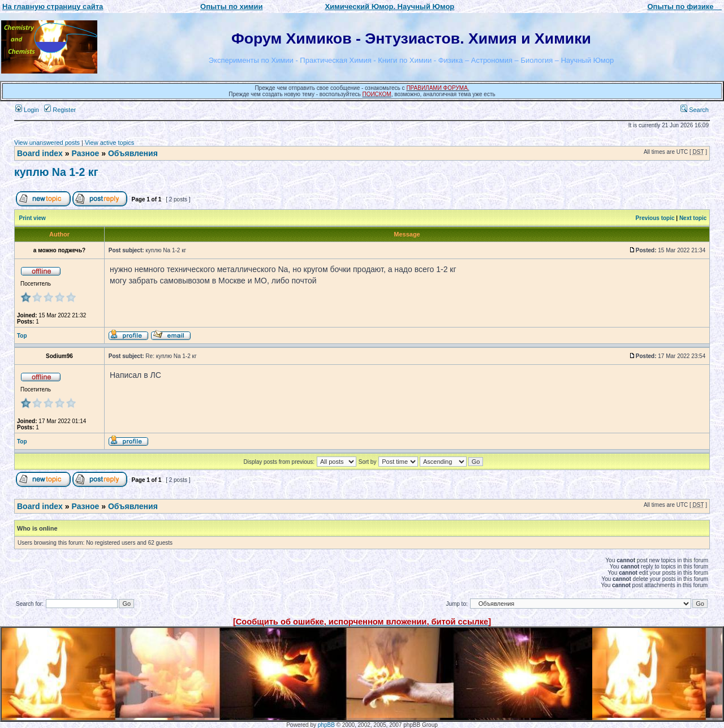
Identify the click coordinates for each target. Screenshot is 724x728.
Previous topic (655, 218)
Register (60, 110)
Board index (40, 153)
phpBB (326, 725)
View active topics (109, 143)
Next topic (693, 218)
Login (27, 110)
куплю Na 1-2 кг (56, 172)
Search (695, 110)
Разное (85, 153)
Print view (33, 218)
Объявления (133, 153)
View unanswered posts (47, 143)
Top (22, 336)
